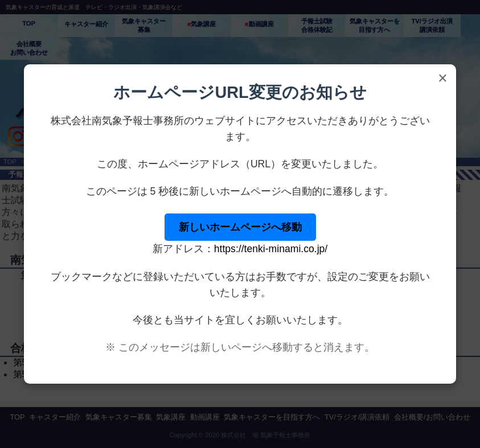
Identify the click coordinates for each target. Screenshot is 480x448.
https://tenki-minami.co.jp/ (271, 249)
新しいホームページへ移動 (240, 227)
